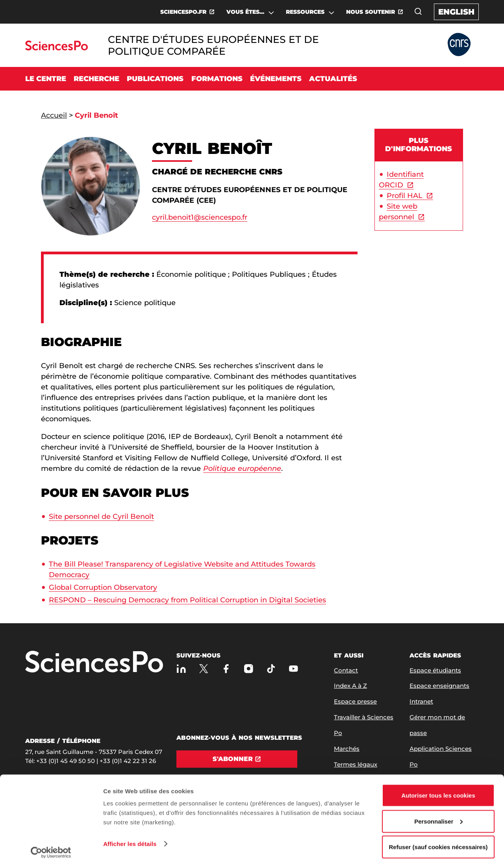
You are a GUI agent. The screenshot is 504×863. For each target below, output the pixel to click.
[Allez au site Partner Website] (459, 45)
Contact (346, 670)
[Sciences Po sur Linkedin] (181, 669)
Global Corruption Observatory (103, 587)
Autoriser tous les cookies (438, 790)
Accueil (54, 115)
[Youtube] (294, 669)
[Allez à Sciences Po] (94, 662)
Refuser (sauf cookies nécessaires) (438, 842)
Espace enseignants (439, 686)
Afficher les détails (130, 839)
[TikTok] (271, 669)
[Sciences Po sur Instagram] (249, 669)
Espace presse (355, 701)
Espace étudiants (435, 670)
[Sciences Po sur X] (204, 669)
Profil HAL (405, 196)
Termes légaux (356, 764)
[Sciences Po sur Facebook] (226, 669)
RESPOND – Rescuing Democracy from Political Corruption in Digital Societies (187, 600)
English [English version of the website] (456, 12)
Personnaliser (438, 816)
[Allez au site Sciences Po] (57, 48)
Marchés (347, 749)
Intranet (421, 701)
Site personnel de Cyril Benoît (101, 517)
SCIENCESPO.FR (183, 12)
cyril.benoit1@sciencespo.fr (200, 217)
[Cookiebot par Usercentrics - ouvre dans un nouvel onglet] (51, 848)
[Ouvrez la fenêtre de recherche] (418, 11)
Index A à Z (350, 686)
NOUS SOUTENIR (371, 12)
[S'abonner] (237, 759)
